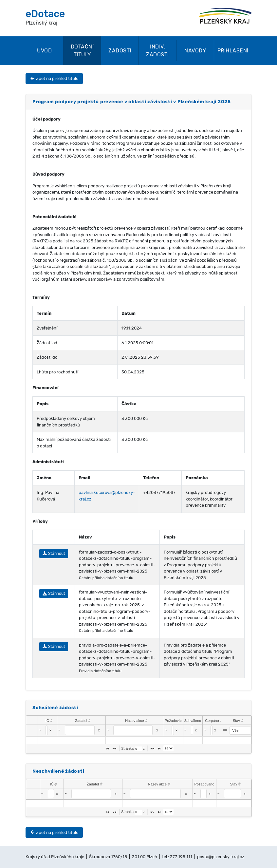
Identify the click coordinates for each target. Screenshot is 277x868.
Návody (195, 51)
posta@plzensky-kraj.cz (221, 857)
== (225, 730)
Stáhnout (54, 554)
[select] (242, 730)
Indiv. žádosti (157, 51)
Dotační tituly (82, 51)
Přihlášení (233, 51)
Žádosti (120, 51)
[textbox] (47, 730)
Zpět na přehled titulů (54, 78)
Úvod (44, 51)
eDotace (45, 14)
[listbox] (168, 748)
